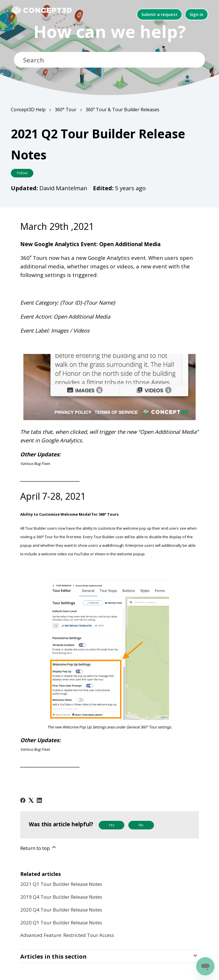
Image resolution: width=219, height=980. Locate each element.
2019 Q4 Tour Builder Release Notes (61, 897)
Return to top (38, 848)
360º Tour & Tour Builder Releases (122, 110)
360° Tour (66, 110)
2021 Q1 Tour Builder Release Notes (61, 884)
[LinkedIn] (39, 800)
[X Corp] (31, 800)
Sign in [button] (196, 14)
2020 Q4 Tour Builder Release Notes (61, 910)
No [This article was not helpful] (141, 825)
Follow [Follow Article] (22, 173)
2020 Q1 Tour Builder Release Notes (61, 923)
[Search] (109, 60)
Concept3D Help (28, 110)
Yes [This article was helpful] (111, 825)
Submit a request (159, 14)
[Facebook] (23, 800)
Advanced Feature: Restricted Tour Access (67, 935)
